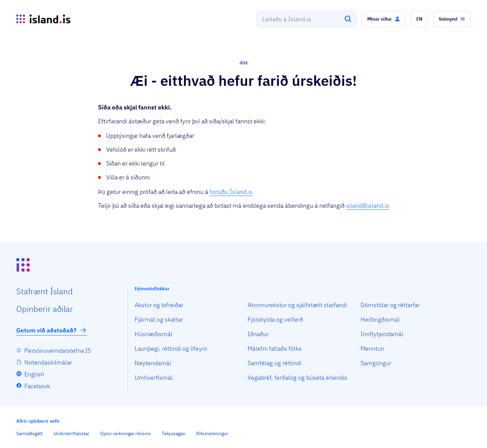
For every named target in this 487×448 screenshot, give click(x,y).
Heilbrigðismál (380, 319)
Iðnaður (258, 334)
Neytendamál (153, 363)
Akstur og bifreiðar (159, 305)
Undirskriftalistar (71, 433)
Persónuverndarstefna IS (58, 351)
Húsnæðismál (154, 334)
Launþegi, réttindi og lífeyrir (171, 349)
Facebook (37, 386)
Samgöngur (376, 363)
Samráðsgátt (29, 433)
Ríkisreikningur (212, 433)
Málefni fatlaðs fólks (275, 349)
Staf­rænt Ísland (44, 291)
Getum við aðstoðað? (52, 330)
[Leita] (348, 19)
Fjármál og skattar (159, 319)
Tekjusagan (173, 433)
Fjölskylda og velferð (275, 319)
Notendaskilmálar (48, 362)
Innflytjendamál (382, 334)
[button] (384, 19)
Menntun (372, 349)
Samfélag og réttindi (274, 363)
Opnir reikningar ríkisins (125, 433)
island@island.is (368, 206)
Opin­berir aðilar (45, 309)
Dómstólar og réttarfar (390, 305)
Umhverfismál (154, 378)
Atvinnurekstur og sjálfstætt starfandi (297, 305)
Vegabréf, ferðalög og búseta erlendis (297, 378)
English (34, 374)
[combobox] (307, 19)
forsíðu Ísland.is (231, 192)
